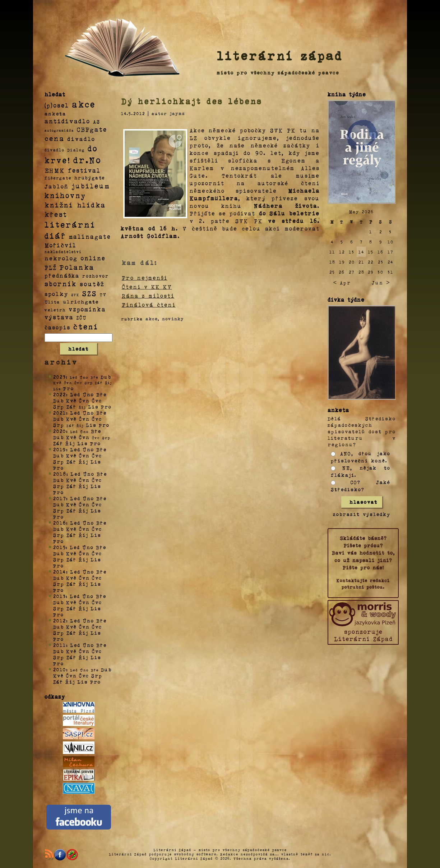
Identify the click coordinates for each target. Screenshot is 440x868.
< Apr (342, 282)
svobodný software (195, 854)
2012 (60, 620)
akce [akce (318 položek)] (84, 104)
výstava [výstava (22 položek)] (59, 317)
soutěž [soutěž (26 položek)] (92, 284)
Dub (106, 377)
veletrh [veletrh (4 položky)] (55, 310)
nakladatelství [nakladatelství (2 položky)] (63, 252)
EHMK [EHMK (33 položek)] (55, 170)
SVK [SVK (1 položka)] (75, 294)
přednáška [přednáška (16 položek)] (62, 275)
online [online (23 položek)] (93, 258)
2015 (59, 547)
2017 (60, 498)
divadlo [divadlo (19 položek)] (81, 139)
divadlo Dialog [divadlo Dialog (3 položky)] (65, 150)
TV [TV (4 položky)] (103, 294)
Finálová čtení (149, 305)
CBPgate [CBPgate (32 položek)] (92, 129)
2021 (60, 413)
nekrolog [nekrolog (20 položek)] (61, 258)
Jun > (381, 282)
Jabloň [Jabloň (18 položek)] (57, 186)
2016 (60, 523)
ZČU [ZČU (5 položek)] (82, 317)
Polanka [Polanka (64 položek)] (77, 267)
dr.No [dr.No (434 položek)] (87, 159)
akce (152, 319)
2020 (60, 431)
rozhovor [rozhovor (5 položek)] (96, 276)
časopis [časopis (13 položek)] (57, 327)
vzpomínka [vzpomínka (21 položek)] (87, 309)
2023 (59, 377)
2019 (60, 449)
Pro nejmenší (145, 278)
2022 (60, 394)
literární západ (280, 55)
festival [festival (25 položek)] (84, 170)
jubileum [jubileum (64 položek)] (91, 186)
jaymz (177, 113)
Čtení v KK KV (147, 287)
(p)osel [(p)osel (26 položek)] (57, 105)
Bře (101, 394)
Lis (93, 406)
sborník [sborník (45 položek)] (61, 284)
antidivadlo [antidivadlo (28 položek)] (67, 121)
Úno (88, 394)
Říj (70, 443)
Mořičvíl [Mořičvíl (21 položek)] (61, 245)
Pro (69, 388)
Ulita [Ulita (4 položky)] (52, 302)
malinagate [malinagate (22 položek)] (90, 236)
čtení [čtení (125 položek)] (86, 326)
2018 (60, 474)
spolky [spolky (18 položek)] (56, 294)
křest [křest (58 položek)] (56, 214)
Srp (59, 406)
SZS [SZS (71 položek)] (90, 293)
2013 (59, 596)
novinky (173, 319)
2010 (60, 669)
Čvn (84, 400)
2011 (60, 645)
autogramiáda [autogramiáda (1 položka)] (59, 130)
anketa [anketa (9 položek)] (55, 113)
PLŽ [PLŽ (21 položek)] (51, 267)
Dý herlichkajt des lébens (192, 101)
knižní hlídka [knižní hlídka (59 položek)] (75, 205)
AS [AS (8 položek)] (97, 121)
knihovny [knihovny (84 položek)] (65, 195)
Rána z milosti (148, 296)
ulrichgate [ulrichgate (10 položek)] (81, 301)
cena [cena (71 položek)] (54, 138)
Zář (71, 406)
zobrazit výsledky (362, 514)
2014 (60, 572)
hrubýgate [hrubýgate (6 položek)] (90, 177)
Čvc (97, 400)
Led (75, 394)
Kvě (71, 400)
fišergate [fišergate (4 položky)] (58, 178)
